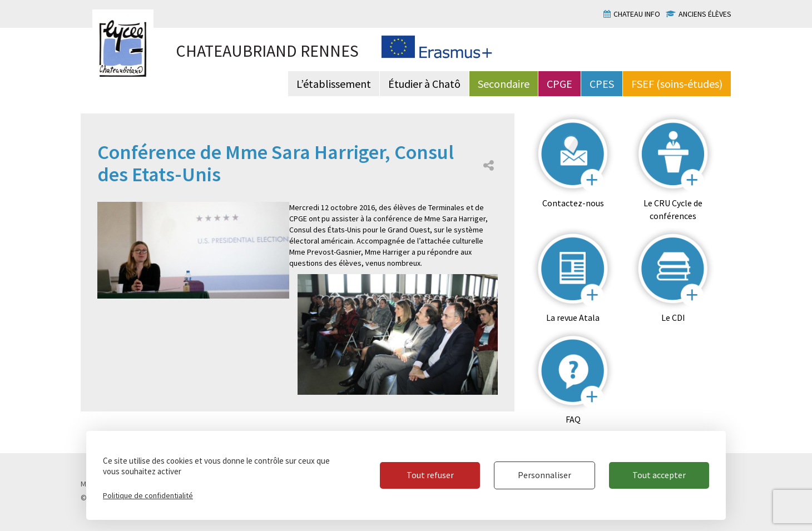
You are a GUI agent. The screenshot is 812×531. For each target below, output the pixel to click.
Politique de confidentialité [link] (148, 495)
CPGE (560, 84)
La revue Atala (573, 317)
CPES (602, 84)
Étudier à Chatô (424, 84)
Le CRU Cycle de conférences (673, 209)
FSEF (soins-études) (677, 84)
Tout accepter (659, 475)
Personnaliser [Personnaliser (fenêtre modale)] (544, 475)
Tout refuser (430, 475)
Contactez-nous (573, 203)
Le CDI (673, 317)
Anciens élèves (705, 14)
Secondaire (504, 84)
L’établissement (334, 84)
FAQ (573, 419)
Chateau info (637, 14)
